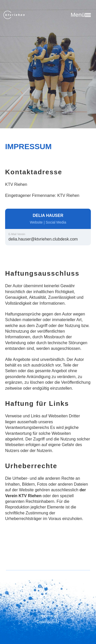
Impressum (48, 616)
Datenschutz (48, 622)
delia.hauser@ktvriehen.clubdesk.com (43, 239)
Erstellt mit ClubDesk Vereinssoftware (48, 593)
